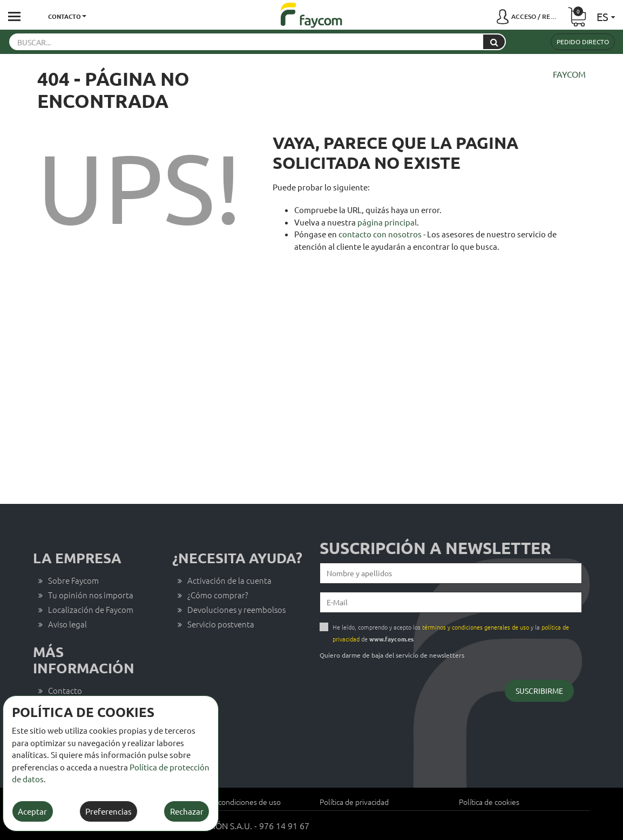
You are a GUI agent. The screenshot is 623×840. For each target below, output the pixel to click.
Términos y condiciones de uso (231, 802)
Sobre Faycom (73, 580)
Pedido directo (583, 42)
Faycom (569, 74)
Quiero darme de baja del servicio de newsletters (392, 655)
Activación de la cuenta (229, 580)
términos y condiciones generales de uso (476, 627)
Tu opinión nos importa (91, 595)
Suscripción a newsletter (435, 548)
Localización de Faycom (91, 609)
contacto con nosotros (380, 234)
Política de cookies (489, 802)
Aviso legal (67, 624)
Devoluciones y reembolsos (236, 609)
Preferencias (109, 811)
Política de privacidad (354, 802)
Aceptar (32, 811)
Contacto (65, 690)
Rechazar (187, 811)
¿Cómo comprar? (218, 595)
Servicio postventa (221, 624)
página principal (387, 222)
